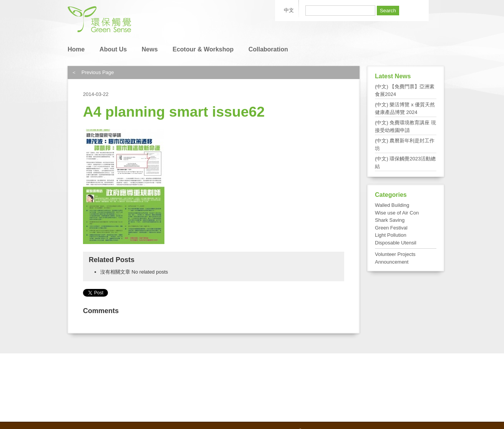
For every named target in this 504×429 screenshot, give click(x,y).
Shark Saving (390, 220)
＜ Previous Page (93, 72)
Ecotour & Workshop (203, 49)
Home (76, 49)
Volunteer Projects (395, 254)
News (150, 49)
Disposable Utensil (396, 243)
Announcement (392, 262)
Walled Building (392, 205)
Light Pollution (391, 235)
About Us (113, 49)
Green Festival (391, 228)
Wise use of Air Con (397, 213)
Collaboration (268, 49)
